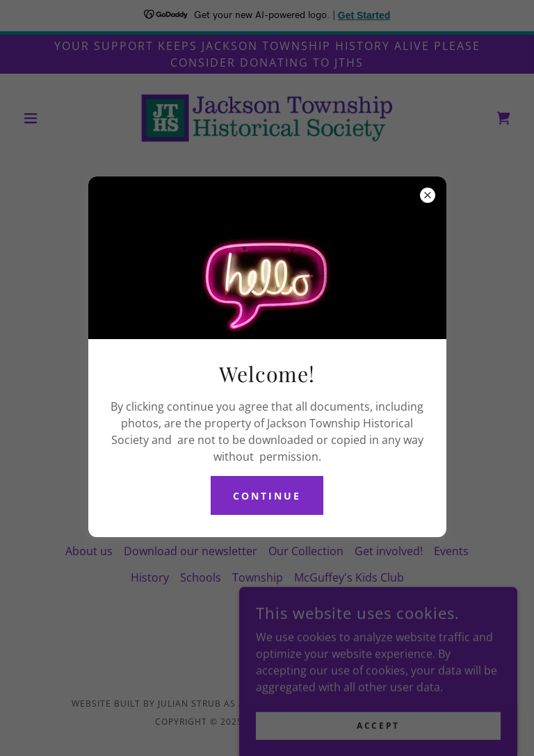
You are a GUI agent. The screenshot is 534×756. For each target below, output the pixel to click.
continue (267, 496)
